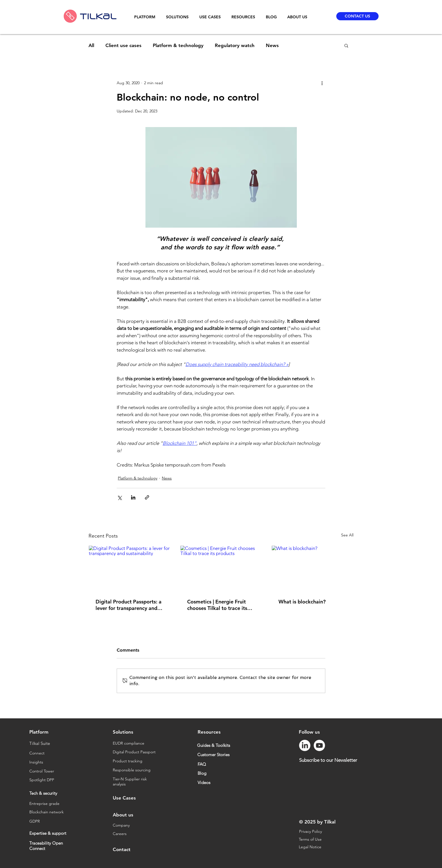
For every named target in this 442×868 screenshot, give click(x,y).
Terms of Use (311, 839)
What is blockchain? (302, 602)
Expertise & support (48, 833)
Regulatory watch (235, 45)
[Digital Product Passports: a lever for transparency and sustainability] (130, 569)
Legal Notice (311, 847)
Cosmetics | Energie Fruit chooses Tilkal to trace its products (217, 605)
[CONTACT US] (357, 16)
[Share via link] (147, 497)
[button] (146, 17)
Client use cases (123, 45)
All (91, 45)
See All (347, 535)
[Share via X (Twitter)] (119, 497)
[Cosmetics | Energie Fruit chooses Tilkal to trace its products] (221, 569)
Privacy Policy (310, 831)
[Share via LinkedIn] (133, 497)
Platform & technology (178, 45)
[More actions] (322, 83)
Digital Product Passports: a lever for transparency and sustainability (129, 605)
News (272, 45)
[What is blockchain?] (312, 569)
